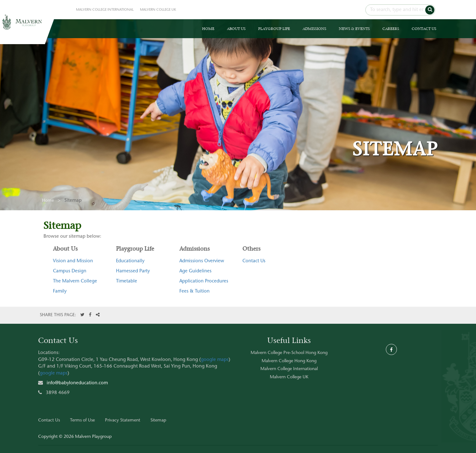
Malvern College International (289, 369)
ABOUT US (236, 29)
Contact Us (254, 261)
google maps (215, 360)
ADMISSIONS (314, 29)
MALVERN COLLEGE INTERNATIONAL (105, 10)
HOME (208, 29)
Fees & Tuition (194, 291)
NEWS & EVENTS (354, 29)
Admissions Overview (202, 261)
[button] (430, 10)
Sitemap (158, 421)
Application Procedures (204, 281)
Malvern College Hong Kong (289, 361)
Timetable (127, 281)
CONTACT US (424, 29)
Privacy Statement (123, 421)
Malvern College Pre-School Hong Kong (289, 353)
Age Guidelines (195, 271)
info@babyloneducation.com (77, 383)
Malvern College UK (289, 377)
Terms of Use (82, 421)
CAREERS (391, 29)
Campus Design (70, 271)
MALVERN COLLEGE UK (158, 10)
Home (48, 201)
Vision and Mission (73, 261)
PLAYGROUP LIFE (274, 29)
